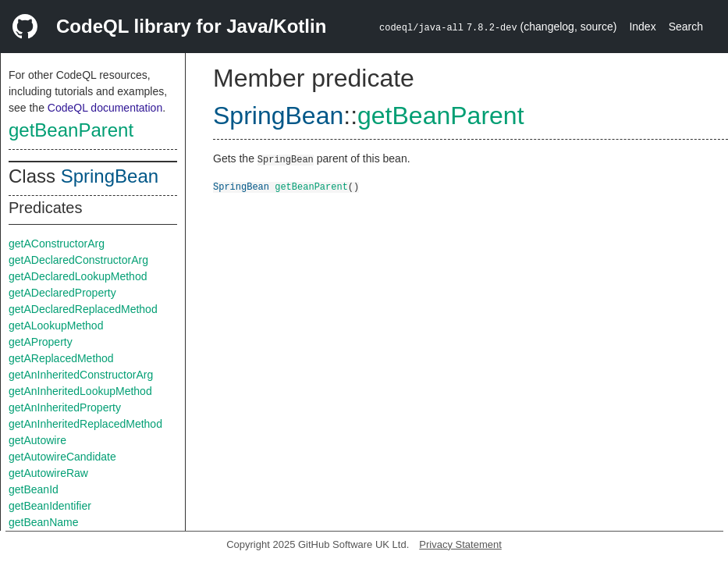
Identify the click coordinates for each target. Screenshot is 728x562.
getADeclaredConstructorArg (78, 260)
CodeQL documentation (105, 108)
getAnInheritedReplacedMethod (85, 424)
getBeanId (34, 489)
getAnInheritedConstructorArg (81, 375)
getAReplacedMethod (61, 358)
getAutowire (37, 440)
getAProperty (41, 342)
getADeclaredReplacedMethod (83, 309)
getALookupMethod (56, 325)
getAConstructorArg (57, 244)
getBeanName (44, 522)
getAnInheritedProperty (65, 407)
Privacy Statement (460, 544)
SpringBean (110, 176)
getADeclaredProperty (62, 293)
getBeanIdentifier (50, 506)
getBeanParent (71, 130)
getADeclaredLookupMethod (78, 276)
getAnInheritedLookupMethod (80, 391)
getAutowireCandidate (62, 457)
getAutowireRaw (48, 473)
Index (642, 27)
